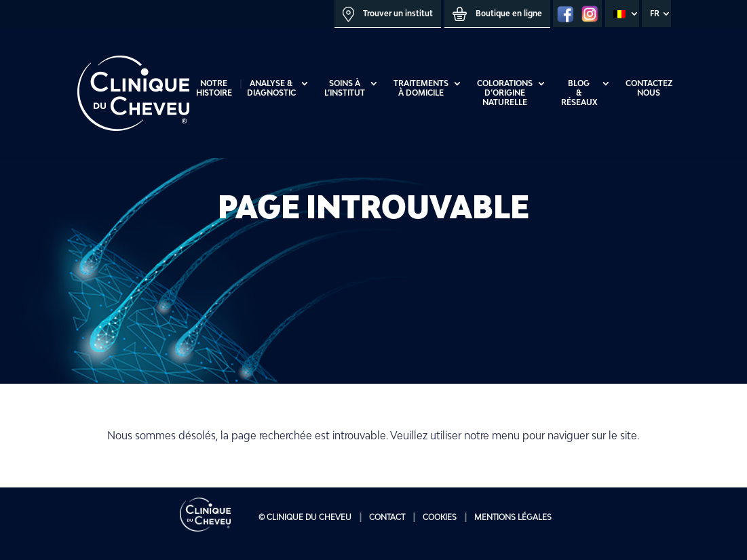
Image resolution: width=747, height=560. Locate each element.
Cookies (440, 517)
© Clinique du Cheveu (305, 517)
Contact (387, 517)
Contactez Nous (649, 88)
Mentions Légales (513, 517)
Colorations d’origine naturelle (505, 93)
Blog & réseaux (579, 93)
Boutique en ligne (497, 14)
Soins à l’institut (345, 88)
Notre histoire (214, 88)
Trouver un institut (388, 14)
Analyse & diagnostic (271, 88)
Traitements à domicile (421, 88)
